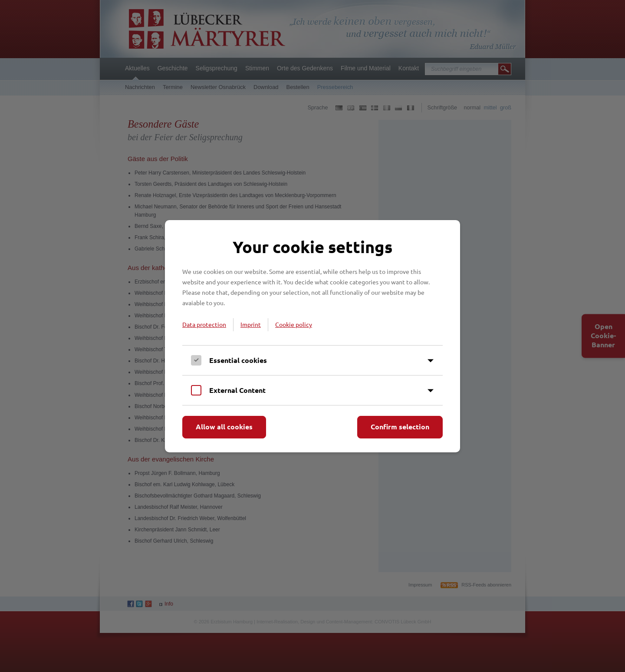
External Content (237, 390)
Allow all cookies (224, 427)
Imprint (251, 324)
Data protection (204, 324)
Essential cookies (238, 360)
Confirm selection (400, 427)
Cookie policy (294, 324)
